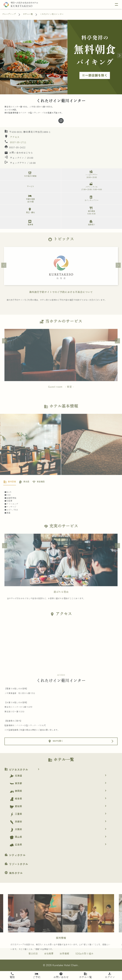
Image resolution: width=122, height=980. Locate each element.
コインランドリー (91, 198)
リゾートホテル (16, 864)
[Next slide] (119, 56)
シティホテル (15, 855)
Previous (4, 273)
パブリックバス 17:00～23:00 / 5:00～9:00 (91, 186)
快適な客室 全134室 (30, 198)
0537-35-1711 (18, 142)
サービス (30, 186)
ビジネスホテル (23, 770)
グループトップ (9, 14)
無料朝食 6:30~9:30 (91, 210)
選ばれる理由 (61, 600)
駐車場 (30, 223)
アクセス (14, 137)
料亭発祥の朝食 (30, 174)
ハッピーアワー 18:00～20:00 (91, 174)
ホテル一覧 (28, 14)
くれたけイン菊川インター (52, 14)
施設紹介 (91, 223)
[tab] (10, 490)
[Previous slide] (3, 56)
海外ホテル (14, 873)
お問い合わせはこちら (19, 153)
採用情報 (61, 946)
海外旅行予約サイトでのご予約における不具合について (61, 300)
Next (118, 273)
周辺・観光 (30, 210)
